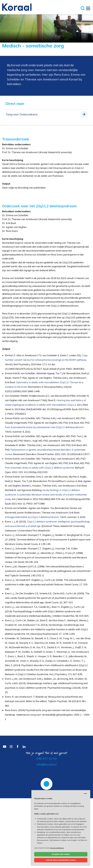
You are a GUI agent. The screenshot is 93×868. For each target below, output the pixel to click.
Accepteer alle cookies (61, 854)
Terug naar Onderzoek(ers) (22, 114)
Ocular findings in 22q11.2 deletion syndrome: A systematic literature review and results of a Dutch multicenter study (46, 495)
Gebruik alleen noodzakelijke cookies (61, 860)
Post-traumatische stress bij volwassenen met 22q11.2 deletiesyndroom (44, 427)
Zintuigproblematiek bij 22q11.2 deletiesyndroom (32, 517)
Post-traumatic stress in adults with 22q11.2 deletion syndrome (39, 468)
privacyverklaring (57, 848)
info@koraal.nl (46, 764)
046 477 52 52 (47, 759)
